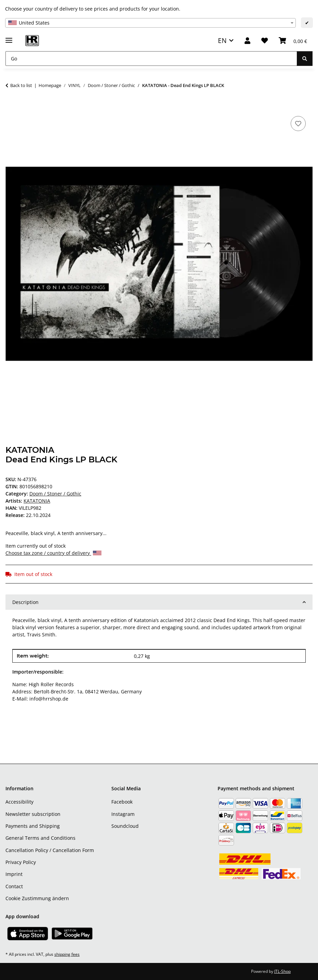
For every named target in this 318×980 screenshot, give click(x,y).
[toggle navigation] (9, 37)
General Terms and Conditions (40, 838)
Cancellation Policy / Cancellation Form (50, 850)
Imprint (14, 874)
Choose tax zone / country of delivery (53, 553)
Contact (14, 886)
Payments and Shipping (33, 826)
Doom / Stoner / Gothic (55, 494)
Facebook (122, 802)
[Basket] (293, 41)
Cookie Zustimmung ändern (37, 898)
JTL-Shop (282, 971)
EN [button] (222, 40)
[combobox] (150, 23)
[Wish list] (265, 41)
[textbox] (150, 23)
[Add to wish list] (298, 124)
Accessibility (19, 802)
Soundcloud (125, 826)
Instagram (123, 814)
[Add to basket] (11, 107)
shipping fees (67, 954)
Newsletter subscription (33, 814)
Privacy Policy (21, 862)
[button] (247, 41)
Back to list (21, 85)
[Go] (151, 59)
